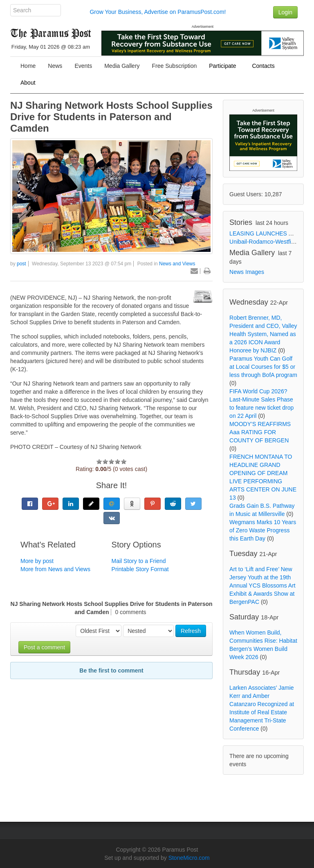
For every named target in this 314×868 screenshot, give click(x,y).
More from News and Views (55, 569)
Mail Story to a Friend (139, 561)
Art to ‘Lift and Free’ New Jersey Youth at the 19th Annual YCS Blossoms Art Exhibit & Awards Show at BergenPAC (262, 585)
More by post (37, 561)
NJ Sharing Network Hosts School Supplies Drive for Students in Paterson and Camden (111, 117)
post (21, 264)
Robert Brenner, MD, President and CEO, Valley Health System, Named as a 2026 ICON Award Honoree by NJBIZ (263, 334)
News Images (247, 272)
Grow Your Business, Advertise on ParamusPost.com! (158, 12)
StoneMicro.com (189, 858)
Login (285, 12)
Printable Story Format (140, 569)
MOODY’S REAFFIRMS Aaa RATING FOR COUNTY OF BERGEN (260, 432)
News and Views (177, 264)
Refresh (191, 631)
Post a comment (44, 647)
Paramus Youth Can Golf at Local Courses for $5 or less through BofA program (263, 367)
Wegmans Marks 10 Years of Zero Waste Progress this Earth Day (263, 530)
